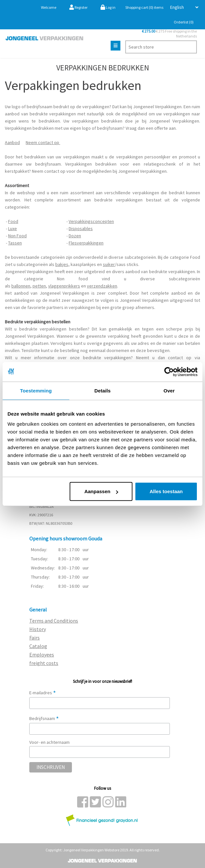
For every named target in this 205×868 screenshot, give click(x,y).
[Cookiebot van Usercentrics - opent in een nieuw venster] (169, 372)
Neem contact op (43, 142)
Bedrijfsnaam (44, 718)
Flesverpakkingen (86, 243)
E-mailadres (43, 693)
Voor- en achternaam (49, 742)
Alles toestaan (166, 491)
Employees (42, 655)
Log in (108, 7)
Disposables (81, 228)
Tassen (15, 243)
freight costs (44, 663)
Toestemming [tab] (36, 390)
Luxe (13, 228)
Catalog (38, 646)
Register (78, 7)
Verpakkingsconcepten (91, 221)
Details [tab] (102, 390)
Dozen (75, 236)
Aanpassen (101, 491)
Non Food (17, 236)
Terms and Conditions (54, 621)
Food (13, 221)
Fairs (34, 638)
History (38, 629)
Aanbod (12, 142)
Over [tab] (169, 390)
